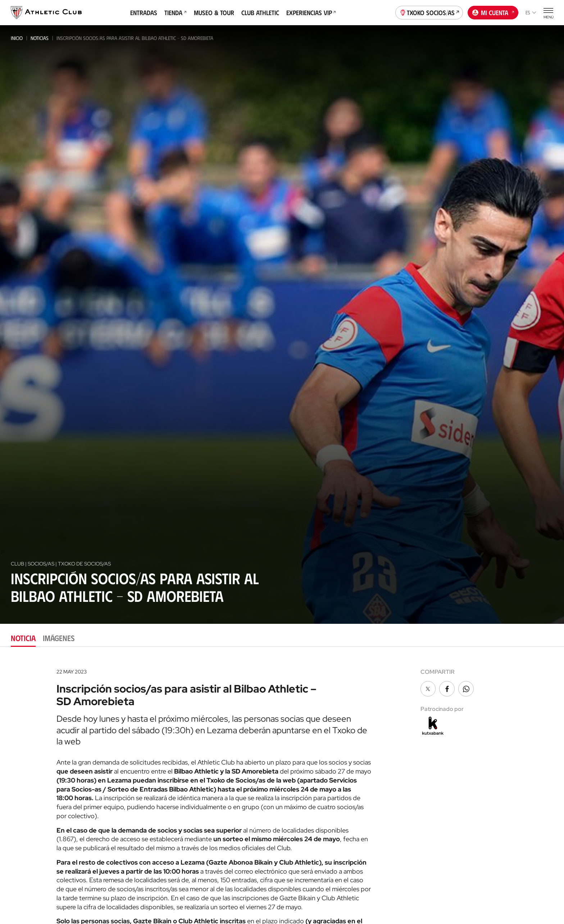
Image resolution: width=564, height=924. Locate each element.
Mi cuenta (493, 12)
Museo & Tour (214, 13)
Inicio (17, 38)
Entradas (144, 13)
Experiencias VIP (311, 13)
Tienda (175, 13)
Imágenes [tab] (59, 638)
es (531, 12)
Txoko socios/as (429, 12)
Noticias (40, 38)
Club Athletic (260, 13)
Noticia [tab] (23, 638)
